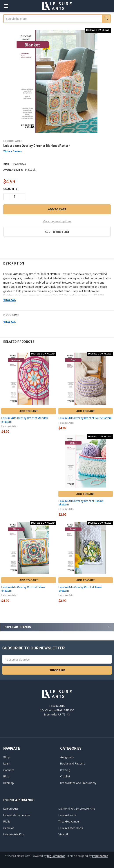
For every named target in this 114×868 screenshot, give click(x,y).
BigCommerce (56, 856)
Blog (6, 776)
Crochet (65, 776)
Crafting (65, 770)
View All (63, 834)
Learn (7, 764)
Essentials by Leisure (17, 815)
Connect (9, 770)
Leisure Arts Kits (14, 834)
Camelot (9, 828)
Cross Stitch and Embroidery (78, 783)
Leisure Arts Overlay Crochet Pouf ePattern (85, 418)
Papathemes (100, 856)
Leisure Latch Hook (71, 828)
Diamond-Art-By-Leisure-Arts (77, 809)
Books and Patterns (73, 764)
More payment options (57, 221)
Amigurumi (67, 757)
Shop (7, 757)
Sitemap (9, 783)
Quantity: (11, 189)
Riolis (7, 822)
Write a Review (13, 151)
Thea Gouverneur (69, 822)
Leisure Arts (11, 809)
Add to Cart (29, 411)
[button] (57, 232)
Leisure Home (67, 815)
